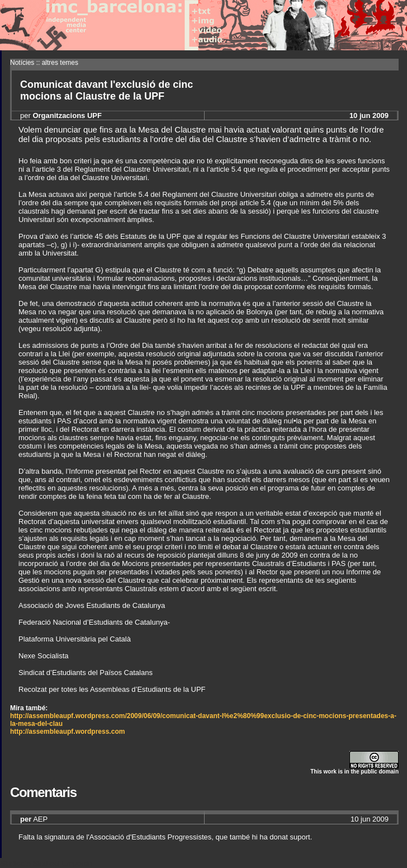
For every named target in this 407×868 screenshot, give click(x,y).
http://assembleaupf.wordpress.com (67, 732)
